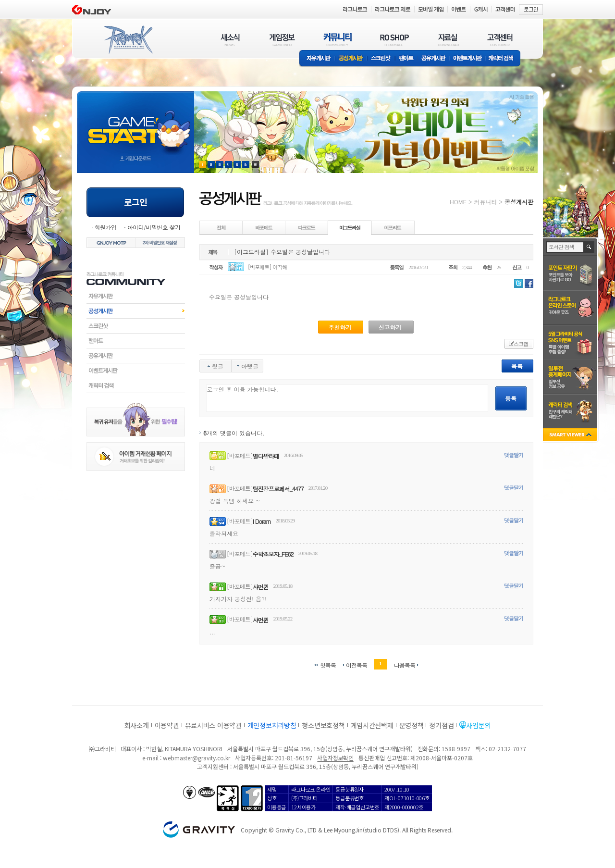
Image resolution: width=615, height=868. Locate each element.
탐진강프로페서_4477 (278, 489)
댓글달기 (514, 455)
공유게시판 (434, 59)
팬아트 (406, 59)
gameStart (135, 123)
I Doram (262, 521)
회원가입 (105, 227)
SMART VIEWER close (571, 436)
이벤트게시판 (468, 59)
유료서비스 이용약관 (213, 725)
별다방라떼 (266, 456)
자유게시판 (317, 59)
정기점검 (441, 725)
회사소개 (137, 725)
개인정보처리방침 (272, 725)
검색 (589, 247)
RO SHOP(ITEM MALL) (394, 40)
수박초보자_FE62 (273, 554)
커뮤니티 (485, 202)
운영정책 (412, 725)
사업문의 (478, 725)
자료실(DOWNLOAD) (448, 40)
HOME (458, 202)
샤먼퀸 (261, 587)
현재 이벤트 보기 (255, 165)
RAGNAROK (128, 40)
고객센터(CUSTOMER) (500, 40)
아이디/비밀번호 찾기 (154, 227)
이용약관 (167, 725)
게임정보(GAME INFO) (282, 40)
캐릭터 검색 (504, 59)
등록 (511, 398)
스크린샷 (381, 59)
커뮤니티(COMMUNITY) (338, 40)
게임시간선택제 (372, 725)
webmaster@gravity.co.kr (197, 758)
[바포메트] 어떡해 (268, 267)
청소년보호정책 (323, 725)
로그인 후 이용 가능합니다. (347, 398)
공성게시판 (351, 59)
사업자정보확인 (335, 758)
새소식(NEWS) (230, 40)
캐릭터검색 (136, 385)
